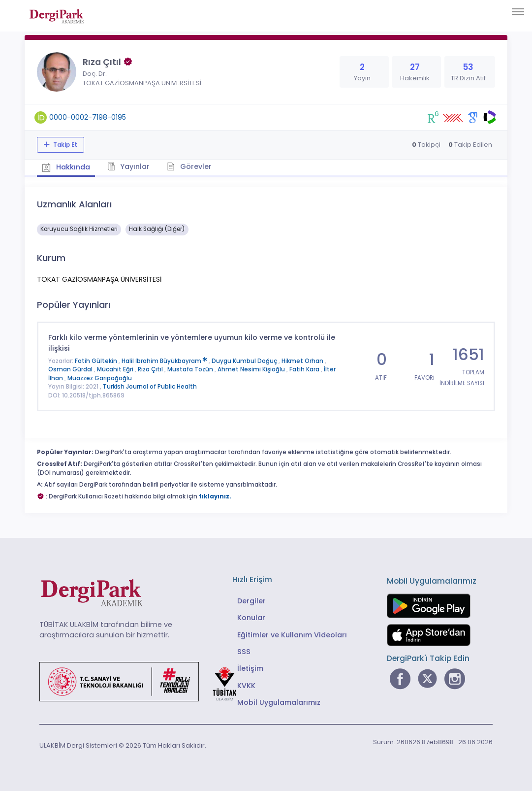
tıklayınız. (215, 496)
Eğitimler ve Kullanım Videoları (292, 635)
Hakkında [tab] (66, 167)
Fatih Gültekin (97, 361)
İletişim (250, 668)
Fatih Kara (305, 369)
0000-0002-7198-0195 (88, 117)
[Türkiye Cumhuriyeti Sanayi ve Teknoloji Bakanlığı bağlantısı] (144, 681)
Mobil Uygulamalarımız (279, 702)
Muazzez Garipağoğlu (100, 378)
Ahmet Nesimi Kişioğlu (252, 369)
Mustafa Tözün (191, 369)
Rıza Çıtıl (151, 369)
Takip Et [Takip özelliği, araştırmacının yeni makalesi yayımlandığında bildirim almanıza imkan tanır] (64, 145)
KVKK (246, 686)
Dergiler (251, 601)
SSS (244, 652)
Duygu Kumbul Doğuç (245, 361)
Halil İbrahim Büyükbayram (165, 361)
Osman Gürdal (71, 369)
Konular (251, 618)
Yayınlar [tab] (129, 166)
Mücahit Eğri (116, 369)
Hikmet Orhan (303, 361)
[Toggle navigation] (518, 12)
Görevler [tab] (189, 166)
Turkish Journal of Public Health (150, 387)
